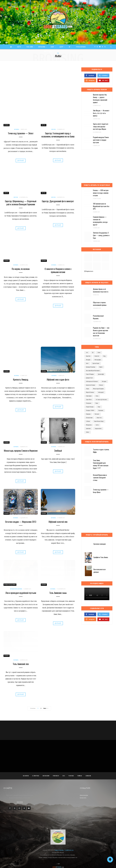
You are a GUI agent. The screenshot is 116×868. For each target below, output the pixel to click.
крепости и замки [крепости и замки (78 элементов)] (91, 385)
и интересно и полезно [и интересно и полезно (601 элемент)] (92, 381)
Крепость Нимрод (21, 379)
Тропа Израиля (81, 47)
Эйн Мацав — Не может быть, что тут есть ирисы (101, 113)
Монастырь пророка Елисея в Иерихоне (21, 451)
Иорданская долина (10, 585)
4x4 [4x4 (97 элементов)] (87, 353)
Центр (61, 47)
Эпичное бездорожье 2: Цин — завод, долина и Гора (101, 235)
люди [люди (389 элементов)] (88, 389)
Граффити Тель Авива (101, 557)
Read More (20, 802)
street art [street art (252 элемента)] (97, 356)
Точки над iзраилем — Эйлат (21, 133)
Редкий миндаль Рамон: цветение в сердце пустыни (101, 140)
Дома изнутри (84, 795)
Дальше (21, 160)
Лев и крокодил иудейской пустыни (21, 593)
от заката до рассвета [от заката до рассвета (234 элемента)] (101, 400)
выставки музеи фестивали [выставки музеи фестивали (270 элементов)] (93, 371)
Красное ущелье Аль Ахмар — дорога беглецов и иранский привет (100, 98)
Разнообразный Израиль (98, 317)
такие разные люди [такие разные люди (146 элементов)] (99, 421)
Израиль (7, 125)
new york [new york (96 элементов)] (88, 356)
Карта (19, 47)
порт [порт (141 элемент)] (99, 407)
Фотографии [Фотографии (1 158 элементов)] (98, 360)
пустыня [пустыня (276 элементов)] (97, 414)
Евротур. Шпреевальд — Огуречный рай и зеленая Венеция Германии (21, 203)
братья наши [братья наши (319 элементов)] (96, 363)
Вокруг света (48, 52)
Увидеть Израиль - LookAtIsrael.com (64, 850)
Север (52, 47)
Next (46, 708)
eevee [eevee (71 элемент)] (99, 353)
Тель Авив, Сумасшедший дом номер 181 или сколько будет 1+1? (101, 464)
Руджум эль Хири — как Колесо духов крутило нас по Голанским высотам (101, 332)
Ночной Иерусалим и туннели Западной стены (100, 478)
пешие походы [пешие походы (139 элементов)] (90, 407)
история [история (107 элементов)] (104, 381)
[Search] (111, 47)
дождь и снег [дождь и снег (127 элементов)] (89, 378)
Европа (44, 125)
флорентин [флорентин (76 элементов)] (89, 425)
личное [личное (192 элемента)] (101, 385)
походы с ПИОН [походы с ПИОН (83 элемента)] (90, 410)
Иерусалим (42, 47)
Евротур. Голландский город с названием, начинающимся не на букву (58, 135)
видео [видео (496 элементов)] (101, 367)
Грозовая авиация (100, 544)
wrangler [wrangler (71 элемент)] (88, 360)
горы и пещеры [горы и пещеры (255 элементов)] (90, 374)
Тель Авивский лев (21, 664)
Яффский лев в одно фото (58, 379)
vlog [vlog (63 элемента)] (104, 356)
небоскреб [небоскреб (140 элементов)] (101, 392)
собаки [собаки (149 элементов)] (88, 421)
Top (58, 864)
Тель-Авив (30, 47)
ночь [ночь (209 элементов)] (97, 396)
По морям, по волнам (21, 269)
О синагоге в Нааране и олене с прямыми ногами (58, 270)
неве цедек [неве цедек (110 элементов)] (89, 396)
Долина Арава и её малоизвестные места (101, 290)
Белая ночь (83, 798)
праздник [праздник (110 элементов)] (101, 410)
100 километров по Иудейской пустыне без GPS (101, 206)
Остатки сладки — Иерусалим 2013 (21, 522)
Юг (70, 47)
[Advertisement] (39, 82)
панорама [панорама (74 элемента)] (89, 403)
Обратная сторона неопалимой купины (100, 304)
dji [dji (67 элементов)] (93, 353)
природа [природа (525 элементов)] (88, 414)
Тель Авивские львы (58, 593)
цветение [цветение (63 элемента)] (88, 429)
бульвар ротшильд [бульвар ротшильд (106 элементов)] (91, 367)
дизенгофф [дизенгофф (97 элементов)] (101, 374)
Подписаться (89, 271)
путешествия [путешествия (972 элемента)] (89, 418)
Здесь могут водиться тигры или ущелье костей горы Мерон (101, 126)
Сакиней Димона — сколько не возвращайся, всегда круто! (100, 221)
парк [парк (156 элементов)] (97, 403)
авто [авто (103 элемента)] (87, 363)
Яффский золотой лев (58, 522)
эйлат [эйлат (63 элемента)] (88, 432)
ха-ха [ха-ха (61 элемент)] (97, 425)
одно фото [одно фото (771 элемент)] (89, 400)
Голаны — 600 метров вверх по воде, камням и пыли (101, 193)
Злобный (58, 451)
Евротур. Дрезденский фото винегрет (58, 201)
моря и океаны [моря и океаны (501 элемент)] (90, 392)
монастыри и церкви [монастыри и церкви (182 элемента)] (98, 389)
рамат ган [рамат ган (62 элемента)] (99, 418)
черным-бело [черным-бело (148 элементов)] (98, 429)
